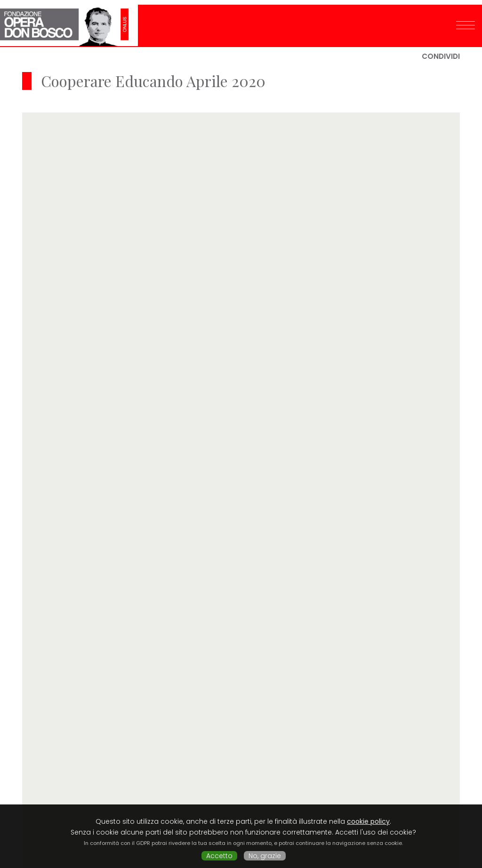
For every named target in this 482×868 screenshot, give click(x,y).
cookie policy (368, 821)
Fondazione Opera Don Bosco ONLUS (69, 21)
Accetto (219, 856)
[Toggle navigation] (466, 20)
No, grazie (265, 856)
